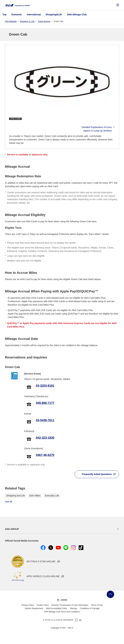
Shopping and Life (16, 496)
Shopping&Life (54, 14)
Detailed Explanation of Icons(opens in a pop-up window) (98, 129)
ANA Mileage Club (77, 14)
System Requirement (34, 608)
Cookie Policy (43, 605)
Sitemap (73, 608)
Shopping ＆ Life (27, 21)
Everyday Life (52, 496)
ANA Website (11, 21)
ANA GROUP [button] (12, 529)
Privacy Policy (28, 605)
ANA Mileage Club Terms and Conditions (62, 612)
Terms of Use (97, 605)
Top (5, 14)
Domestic (17, 14)
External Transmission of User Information (70, 605)
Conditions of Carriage (90, 608)
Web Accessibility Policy (56, 608)
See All (9, 502)
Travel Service (44, 21)
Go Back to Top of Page (110, 594)
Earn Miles (35, 496)
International (34, 14)
